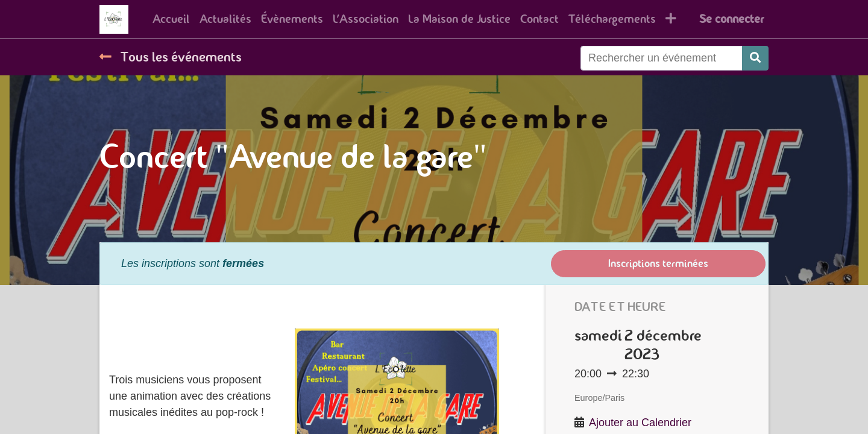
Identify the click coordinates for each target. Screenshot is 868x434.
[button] (671, 19)
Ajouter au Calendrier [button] (640, 423)
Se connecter (731, 19)
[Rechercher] (755, 58)
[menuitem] (171, 19)
